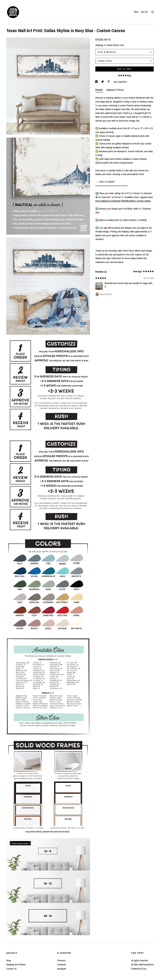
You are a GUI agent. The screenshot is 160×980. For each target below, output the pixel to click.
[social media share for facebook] (97, 82)
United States (113, 45)
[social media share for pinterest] (109, 82)
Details (99, 90)
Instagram (62, 969)
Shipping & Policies (115, 90)
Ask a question (120, 82)
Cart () (144, 12)
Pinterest (61, 960)
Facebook (61, 964)
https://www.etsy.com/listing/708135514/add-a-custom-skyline (123, 201)
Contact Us (11, 969)
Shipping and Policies (16, 964)
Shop (136, 12)
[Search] (153, 12)
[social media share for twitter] (103, 82)
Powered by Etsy (139, 969)
